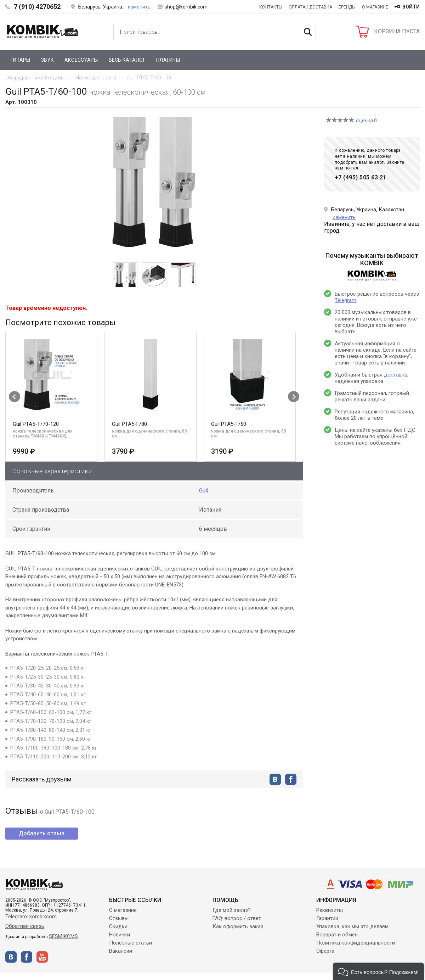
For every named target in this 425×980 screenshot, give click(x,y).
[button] (378, 971)
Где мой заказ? (232, 910)
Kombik (42, 32)
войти (411, 7)
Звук (47, 60)
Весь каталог (127, 60)
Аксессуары (81, 60)
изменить (139, 7)
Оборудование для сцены (35, 78)
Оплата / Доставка (310, 7)
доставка (396, 375)
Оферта (325, 951)
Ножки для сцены (96, 78)
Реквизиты (330, 910)
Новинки (120, 935)
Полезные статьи (131, 943)
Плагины (168, 60)
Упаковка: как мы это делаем (352, 926)
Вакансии (121, 951)
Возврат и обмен (337, 935)
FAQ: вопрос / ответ (237, 918)
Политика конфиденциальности (356, 943)
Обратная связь (25, 926)
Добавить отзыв (42, 833)
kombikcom (43, 917)
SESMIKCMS (63, 936)
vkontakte (275, 779)
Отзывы (119, 918)
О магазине (375, 7)
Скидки (118, 926)
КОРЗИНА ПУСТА (397, 31)
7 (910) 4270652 (37, 7)
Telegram (345, 300)
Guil (204, 491)
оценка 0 (366, 121)
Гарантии (327, 918)
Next (294, 397)
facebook (291, 779)
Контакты (271, 7)
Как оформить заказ (238, 926)
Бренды (347, 7)
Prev (15, 397)
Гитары (21, 60)
